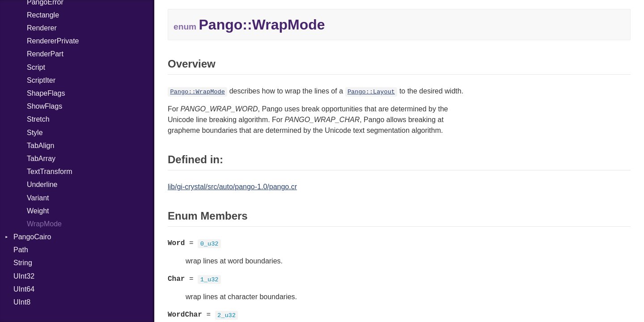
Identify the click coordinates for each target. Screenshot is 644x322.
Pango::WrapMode (197, 92)
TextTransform (50, 172)
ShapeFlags (46, 93)
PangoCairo (32, 237)
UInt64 (24, 289)
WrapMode (44, 224)
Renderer (42, 28)
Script (36, 67)
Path (21, 250)
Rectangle (43, 15)
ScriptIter (41, 80)
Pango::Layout (371, 92)
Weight (38, 211)
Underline (42, 184)
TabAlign (40, 146)
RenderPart (45, 54)
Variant (38, 198)
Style (35, 133)
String (23, 263)
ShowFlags (44, 106)
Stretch (38, 119)
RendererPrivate (53, 41)
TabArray (41, 159)
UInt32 (24, 276)
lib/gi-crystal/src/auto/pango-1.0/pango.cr (232, 187)
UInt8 (22, 302)
